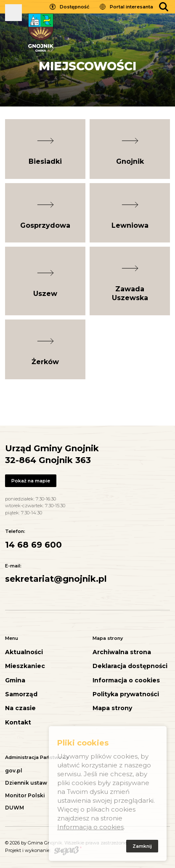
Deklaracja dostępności (130, 666)
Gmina (15, 680)
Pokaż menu (13, 13)
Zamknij (142, 847)
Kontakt (18, 723)
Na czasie (20, 708)
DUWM (15, 808)
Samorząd (21, 694)
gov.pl (14, 771)
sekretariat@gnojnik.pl (56, 579)
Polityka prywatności (126, 694)
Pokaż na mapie (31, 481)
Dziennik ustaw (26, 783)
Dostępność (74, 7)
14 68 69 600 (33, 545)
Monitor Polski (25, 795)
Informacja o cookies (126, 680)
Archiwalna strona (122, 652)
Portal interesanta (131, 7)
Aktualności (24, 652)
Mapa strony (112, 708)
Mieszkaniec (25, 666)
